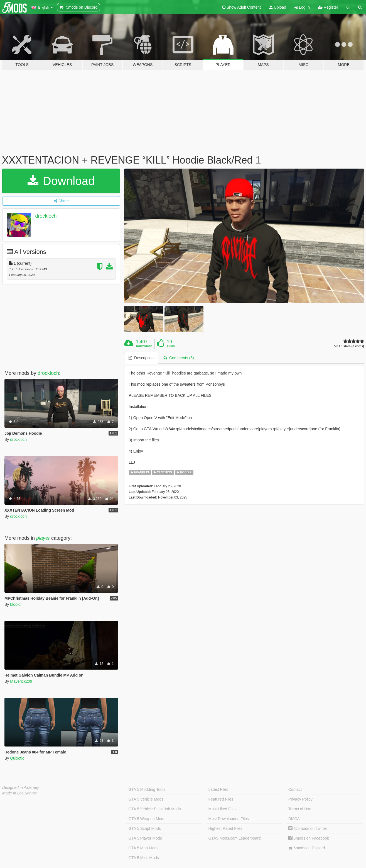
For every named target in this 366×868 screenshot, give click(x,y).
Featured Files (221, 799)
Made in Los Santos (19, 793)
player (43, 538)
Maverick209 (21, 681)
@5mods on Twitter (308, 828)
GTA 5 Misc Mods (143, 858)
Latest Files (218, 789)
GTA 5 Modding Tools (147, 789)
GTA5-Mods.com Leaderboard (235, 838)
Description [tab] (141, 358)
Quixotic (17, 758)
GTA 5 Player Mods (145, 838)
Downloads (144, 346)
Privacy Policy (300, 799)
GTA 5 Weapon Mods (147, 819)
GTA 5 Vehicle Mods (146, 799)
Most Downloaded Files (229, 819)
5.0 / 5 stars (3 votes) (349, 346)
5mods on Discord (307, 848)
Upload (278, 7)
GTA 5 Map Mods (143, 848)
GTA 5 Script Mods (144, 828)
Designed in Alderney (21, 787)
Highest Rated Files (225, 828)
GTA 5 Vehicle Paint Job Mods (154, 809)
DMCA (294, 819)
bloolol (16, 604)
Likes (171, 346)
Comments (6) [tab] (178, 358)
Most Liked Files (223, 809)
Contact (295, 789)
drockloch (46, 216)
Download (61, 181)
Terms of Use (300, 809)
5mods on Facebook (309, 838)
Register (328, 7)
